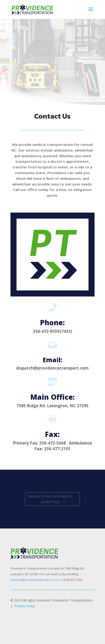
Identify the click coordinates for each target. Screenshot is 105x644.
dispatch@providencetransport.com (35, 580)
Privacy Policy (25, 606)
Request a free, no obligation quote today (50, 499)
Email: (52, 360)
